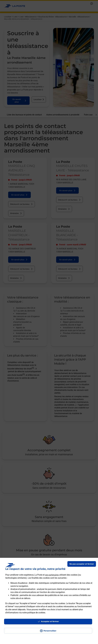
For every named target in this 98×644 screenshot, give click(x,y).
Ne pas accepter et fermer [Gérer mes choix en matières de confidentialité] (82, 564)
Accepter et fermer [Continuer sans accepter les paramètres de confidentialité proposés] (50, 621)
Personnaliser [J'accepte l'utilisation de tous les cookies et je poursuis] (50, 631)
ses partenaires (52, 575)
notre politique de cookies (34, 613)
